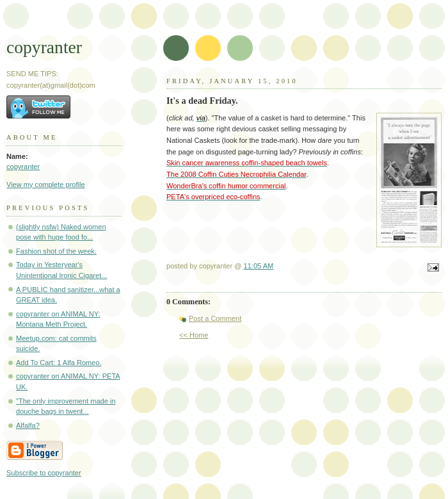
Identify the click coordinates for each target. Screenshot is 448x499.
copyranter (44, 47)
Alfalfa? (28, 425)
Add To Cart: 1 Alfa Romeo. (59, 363)
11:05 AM (259, 266)
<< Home (194, 335)
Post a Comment (215, 318)
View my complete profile (46, 184)
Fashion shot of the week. (56, 251)
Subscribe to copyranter (44, 473)
